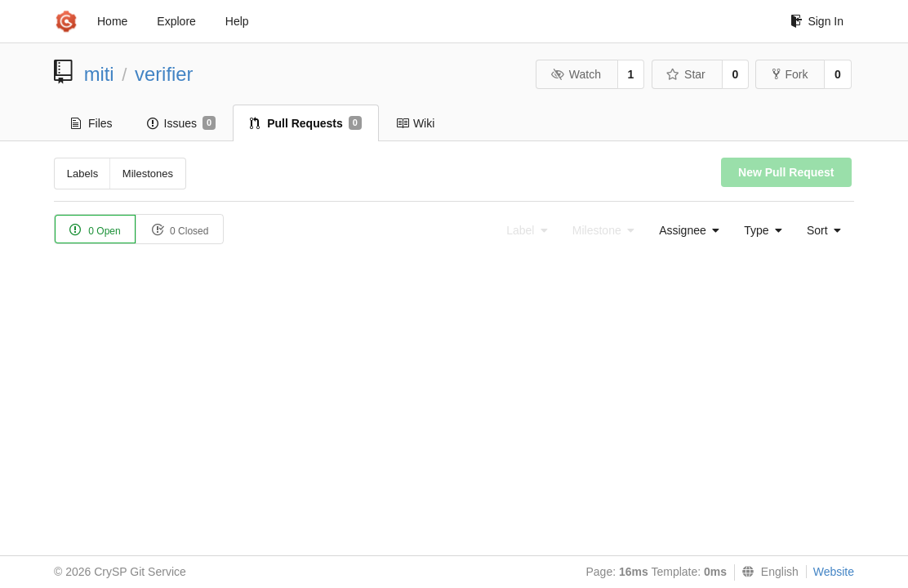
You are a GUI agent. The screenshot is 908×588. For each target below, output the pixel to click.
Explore (176, 21)
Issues (182, 123)
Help (237, 21)
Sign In (817, 21)
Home (112, 21)
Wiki (415, 123)
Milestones (148, 174)
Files (92, 123)
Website (834, 572)
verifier (164, 74)
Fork (790, 74)
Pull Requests (306, 123)
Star (686, 74)
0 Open (95, 230)
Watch (576, 74)
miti (99, 74)
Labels (82, 174)
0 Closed (180, 230)
